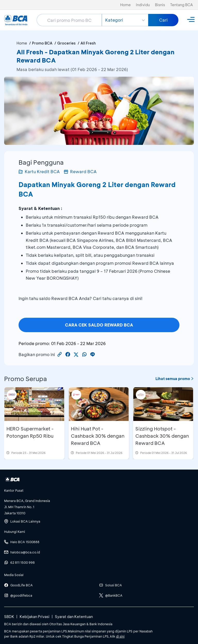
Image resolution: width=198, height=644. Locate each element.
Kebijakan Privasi (35, 617)
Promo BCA (42, 43)
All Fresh (88, 43)
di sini (120, 636)
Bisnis (160, 5)
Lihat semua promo (175, 379)
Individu (143, 5)
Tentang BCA (181, 5)
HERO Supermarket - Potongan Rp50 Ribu (30, 432)
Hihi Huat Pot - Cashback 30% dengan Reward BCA (98, 436)
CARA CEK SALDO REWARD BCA (99, 325)
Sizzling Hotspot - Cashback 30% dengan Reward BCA (162, 436)
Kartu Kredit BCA (39, 171)
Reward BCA (80, 171)
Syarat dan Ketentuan (74, 617)
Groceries (66, 43)
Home (125, 5)
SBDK (9, 617)
